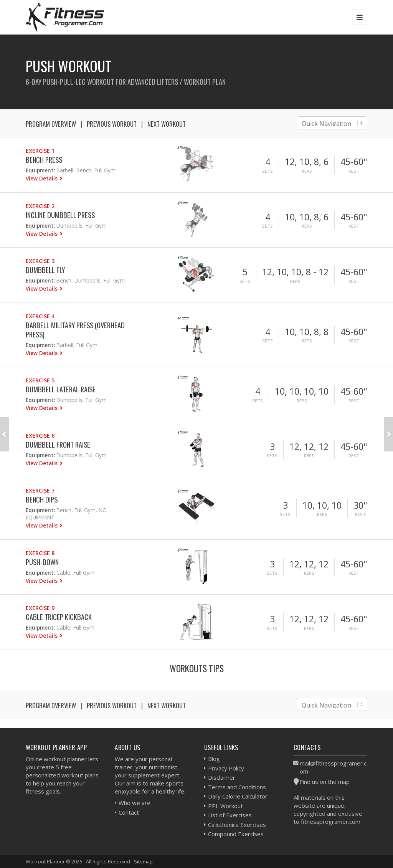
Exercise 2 (40, 206)
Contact (129, 812)
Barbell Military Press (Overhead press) (75, 330)
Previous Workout (112, 124)
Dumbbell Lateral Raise (61, 389)
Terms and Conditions (237, 787)
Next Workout (167, 124)
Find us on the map (325, 782)
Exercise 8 (40, 553)
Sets (268, 171)
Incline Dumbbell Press (60, 215)
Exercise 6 (40, 436)
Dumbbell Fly (45, 270)
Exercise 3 (40, 261)
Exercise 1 (40, 151)
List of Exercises (230, 815)
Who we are (135, 803)
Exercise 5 (40, 380)
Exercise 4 (40, 316)
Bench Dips (42, 499)
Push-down (42, 562)
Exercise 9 (40, 608)
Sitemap (143, 861)
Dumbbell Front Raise (58, 444)
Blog (214, 759)
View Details (42, 178)
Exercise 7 (40, 490)
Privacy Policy (226, 768)
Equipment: (40, 170)
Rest (354, 171)
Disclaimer (222, 777)
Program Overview (51, 124)
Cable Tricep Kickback (59, 617)
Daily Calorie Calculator (238, 796)
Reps (307, 171)
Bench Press (44, 160)
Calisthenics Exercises (237, 825)
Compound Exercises (236, 834)
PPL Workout (225, 806)
